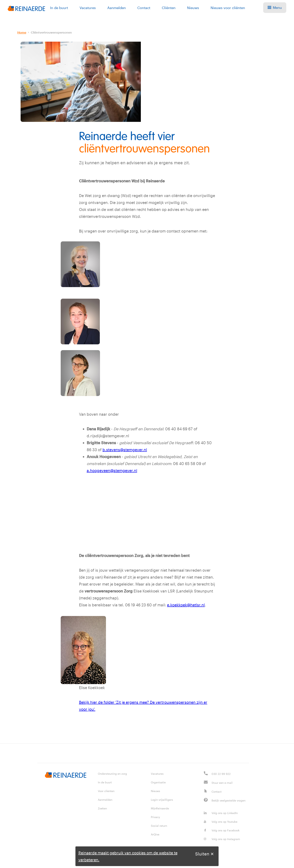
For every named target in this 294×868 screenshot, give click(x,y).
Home (22, 32)
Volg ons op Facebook (222, 830)
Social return (159, 826)
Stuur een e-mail (222, 783)
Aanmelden (117, 8)
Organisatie (158, 782)
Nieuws (193, 8)
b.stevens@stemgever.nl (125, 450)
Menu (275, 8)
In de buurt (59, 8)
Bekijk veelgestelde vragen (228, 800)
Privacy (155, 817)
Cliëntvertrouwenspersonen (51, 32)
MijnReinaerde (160, 808)
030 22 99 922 (221, 774)
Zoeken (102, 808)
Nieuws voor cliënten (228, 8)
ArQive (155, 834)
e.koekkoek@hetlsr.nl (186, 605)
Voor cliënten (106, 791)
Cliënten (169, 8)
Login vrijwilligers (162, 800)
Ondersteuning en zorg (112, 774)
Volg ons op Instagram (222, 839)
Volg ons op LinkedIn (221, 813)
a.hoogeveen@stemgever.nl (112, 470)
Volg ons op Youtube (221, 822)
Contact (144, 8)
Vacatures (88, 8)
